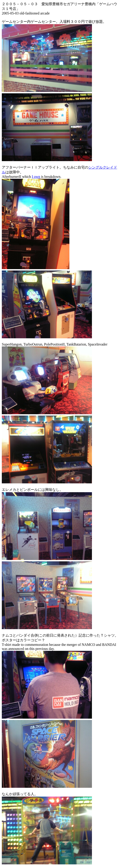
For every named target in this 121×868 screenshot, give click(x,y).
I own (36, 177)
